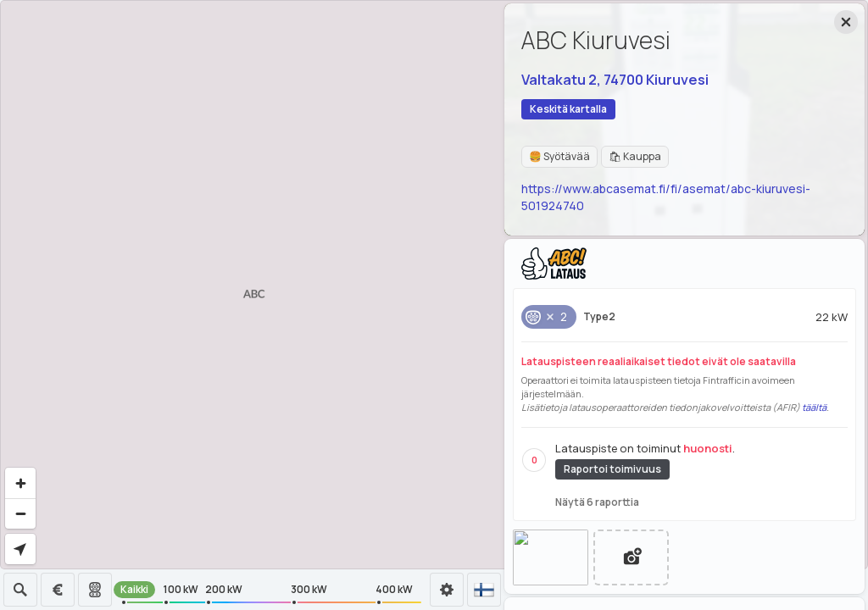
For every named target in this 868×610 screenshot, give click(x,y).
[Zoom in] (20, 483)
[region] (434, 285)
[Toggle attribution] (853, 554)
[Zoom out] (20, 513)
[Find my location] (20, 549)
